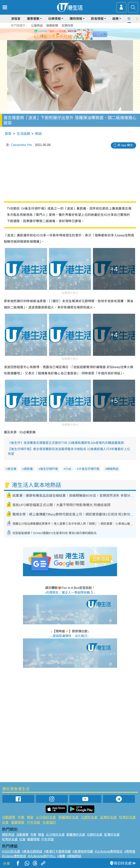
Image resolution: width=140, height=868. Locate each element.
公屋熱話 (37, 26)
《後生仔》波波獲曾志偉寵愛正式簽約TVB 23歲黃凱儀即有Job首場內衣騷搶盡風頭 (66, 443)
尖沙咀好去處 (46, 817)
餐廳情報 (18, 822)
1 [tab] (63, 39)
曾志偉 (12, 469)
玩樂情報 (55, 19)
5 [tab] (79, 39)
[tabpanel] (70, 34)
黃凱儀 (28, 469)
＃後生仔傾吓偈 (89, 469)
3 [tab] (71, 39)
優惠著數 (33, 19)
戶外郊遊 (34, 822)
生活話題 (23, 134)
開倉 (30, 817)
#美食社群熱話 (32, 851)
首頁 (8, 134)
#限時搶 (130, 851)
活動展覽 (9, 817)
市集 (21, 817)
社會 (5, 822)
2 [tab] (67, 39)
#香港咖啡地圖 (83, 851)
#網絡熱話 (74, 856)
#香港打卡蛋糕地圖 (57, 851)
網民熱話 (8, 835)
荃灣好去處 (108, 817)
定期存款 (67, 26)
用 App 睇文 (125, 145)
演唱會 (16, 19)
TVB (68, 469)
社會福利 (49, 822)
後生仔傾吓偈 (49, 469)
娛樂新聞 (52, 26)
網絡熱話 (113, 469)
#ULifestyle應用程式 (109, 851)
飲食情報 (97, 19)
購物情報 (76, 19)
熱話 (38, 134)
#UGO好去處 (11, 851)
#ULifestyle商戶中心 (42, 856)
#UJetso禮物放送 (14, 856)
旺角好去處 (127, 817)
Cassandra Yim (21, 145)
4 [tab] (75, 39)
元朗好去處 (89, 817)
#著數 (61, 856)
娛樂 (115, 19)
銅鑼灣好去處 (68, 817)
